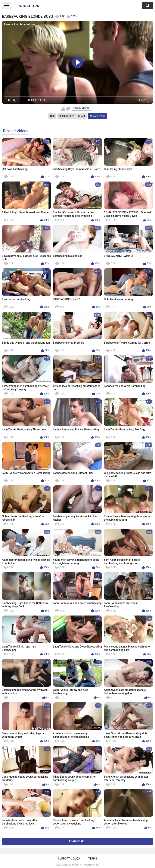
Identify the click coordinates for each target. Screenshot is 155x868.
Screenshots (66, 116)
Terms (93, 859)
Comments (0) (97, 116)
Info (52, 116)
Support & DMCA (69, 859)
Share (82, 116)
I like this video (63, 109)
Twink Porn (74, 865)
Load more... (77, 841)
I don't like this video (68, 109)
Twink (28, 6)
